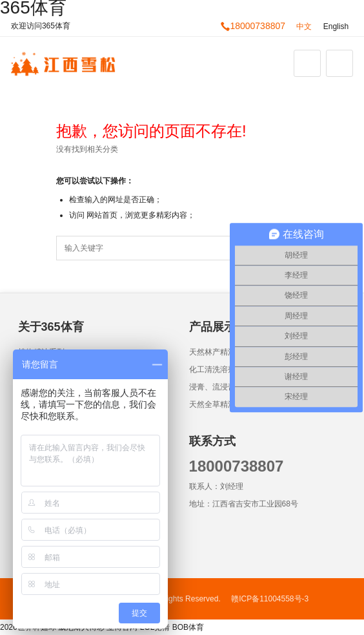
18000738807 (253, 26)
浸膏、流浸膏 (212, 387)
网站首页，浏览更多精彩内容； (141, 215)
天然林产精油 (212, 352)
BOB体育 (188, 627)
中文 (304, 26)
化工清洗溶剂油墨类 (224, 370)
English (336, 26)
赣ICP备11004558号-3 (270, 599)
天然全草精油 (212, 404)
